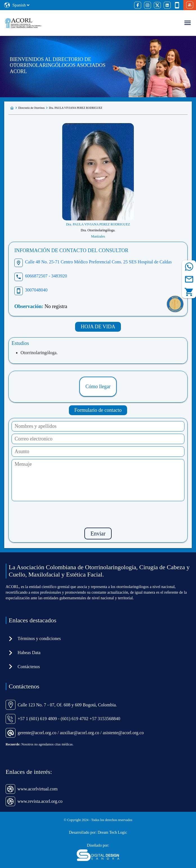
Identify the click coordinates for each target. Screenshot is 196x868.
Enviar (98, 534)
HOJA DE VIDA (98, 327)
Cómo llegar (98, 386)
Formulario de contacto (98, 410)
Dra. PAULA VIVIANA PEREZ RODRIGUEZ (76, 108)
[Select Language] (21, 5)
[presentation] (98, 514)
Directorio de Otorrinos (31, 108)
